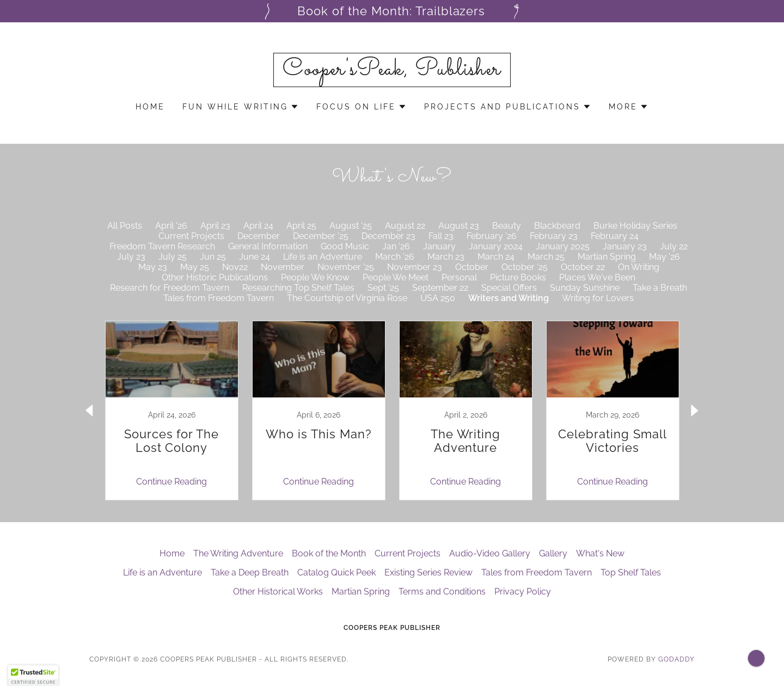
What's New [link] (600, 553)
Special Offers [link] (509, 288)
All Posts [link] (125, 226)
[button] (241, 107)
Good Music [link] (345, 246)
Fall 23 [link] (441, 236)
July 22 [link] (674, 246)
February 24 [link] (615, 236)
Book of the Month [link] (329, 553)
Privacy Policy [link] (523, 592)
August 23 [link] (459, 226)
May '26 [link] (664, 257)
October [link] (472, 267)
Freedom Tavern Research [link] (162, 246)
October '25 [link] (525, 267)
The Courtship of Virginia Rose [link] (347, 298)
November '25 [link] (346, 267)
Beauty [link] (507, 226)
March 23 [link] (446, 257)
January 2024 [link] (496, 246)
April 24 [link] (258, 226)
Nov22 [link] (235, 267)
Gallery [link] (553, 553)
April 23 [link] (215, 226)
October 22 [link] (583, 267)
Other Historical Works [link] (278, 592)
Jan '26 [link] (396, 246)
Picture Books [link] (518, 277)
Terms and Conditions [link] (442, 592)
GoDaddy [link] (676, 659)
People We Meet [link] (396, 277)
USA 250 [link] (438, 298)
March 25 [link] (546, 257)
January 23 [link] (625, 246)
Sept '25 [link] (383, 288)
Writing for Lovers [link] (598, 298)
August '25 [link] (351, 226)
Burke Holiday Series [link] (635, 226)
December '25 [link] (321, 236)
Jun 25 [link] (213, 257)
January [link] (439, 246)
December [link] (259, 236)
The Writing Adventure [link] (238, 553)
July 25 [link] (173, 257)
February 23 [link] (554, 236)
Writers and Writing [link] (509, 298)
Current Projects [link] (191, 236)
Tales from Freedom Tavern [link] (219, 298)
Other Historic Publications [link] (215, 277)
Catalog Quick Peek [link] (336, 572)
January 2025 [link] (563, 246)
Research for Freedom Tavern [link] (170, 288)
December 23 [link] (388, 236)
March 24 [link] (496, 257)
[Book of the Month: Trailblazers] (392, 11)
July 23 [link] (131, 257)
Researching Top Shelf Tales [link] (298, 288)
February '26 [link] (492, 236)
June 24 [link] (255, 257)
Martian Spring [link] (607, 257)
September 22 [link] (440, 288)
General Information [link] (268, 246)
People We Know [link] (315, 277)
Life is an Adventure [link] (323, 257)
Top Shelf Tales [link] (631, 572)
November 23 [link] (415, 267)
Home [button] (172, 553)
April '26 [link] (171, 226)
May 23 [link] (153, 267)
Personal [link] (459, 277)
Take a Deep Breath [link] (250, 572)
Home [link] (150, 107)
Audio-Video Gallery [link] (490, 553)
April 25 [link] (301, 226)
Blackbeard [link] (557, 226)
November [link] (283, 267)
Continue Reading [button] (171, 482)
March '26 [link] (395, 257)
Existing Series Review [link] (428, 572)
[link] (392, 72)
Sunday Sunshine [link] (585, 288)
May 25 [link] (195, 267)
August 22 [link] (405, 226)
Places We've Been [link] (597, 277)
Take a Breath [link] (660, 288)
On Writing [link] (639, 267)
